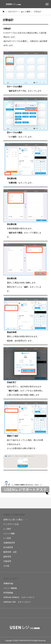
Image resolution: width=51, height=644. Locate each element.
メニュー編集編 (10, 588)
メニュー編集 (9, 533)
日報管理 (7, 561)
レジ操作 (7, 529)
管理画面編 (8, 593)
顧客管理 (7, 557)
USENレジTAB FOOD (14, 515)
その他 (6, 566)
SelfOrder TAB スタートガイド (17, 602)
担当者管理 (8, 547)
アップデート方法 (11, 524)
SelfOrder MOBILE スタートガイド (19, 597)
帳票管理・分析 (10, 552)
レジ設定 (7, 538)
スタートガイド (11, 579)
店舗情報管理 (9, 543)
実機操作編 (8, 583)
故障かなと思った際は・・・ (16, 520)
